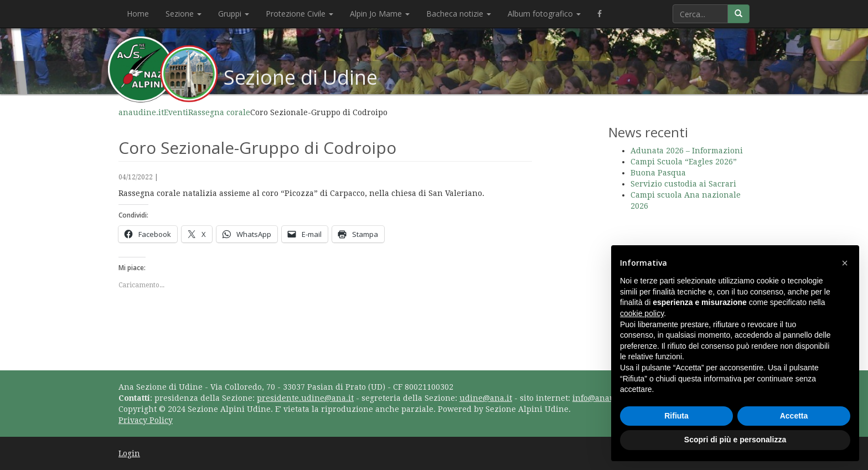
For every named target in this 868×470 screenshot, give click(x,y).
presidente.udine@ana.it (305, 398)
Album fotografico (544, 14)
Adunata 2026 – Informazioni (687, 151)
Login (129, 453)
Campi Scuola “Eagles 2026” (684, 162)
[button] (845, 263)
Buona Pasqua (658, 173)
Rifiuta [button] (676, 416)
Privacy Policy (146, 420)
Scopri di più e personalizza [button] (735, 440)
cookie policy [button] (642, 313)
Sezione (184, 14)
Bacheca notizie (459, 14)
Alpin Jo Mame (380, 14)
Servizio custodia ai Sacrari (683, 184)
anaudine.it (141, 112)
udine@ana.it (486, 398)
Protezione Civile (299, 14)
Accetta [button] (794, 416)
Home (138, 14)
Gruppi (234, 14)
